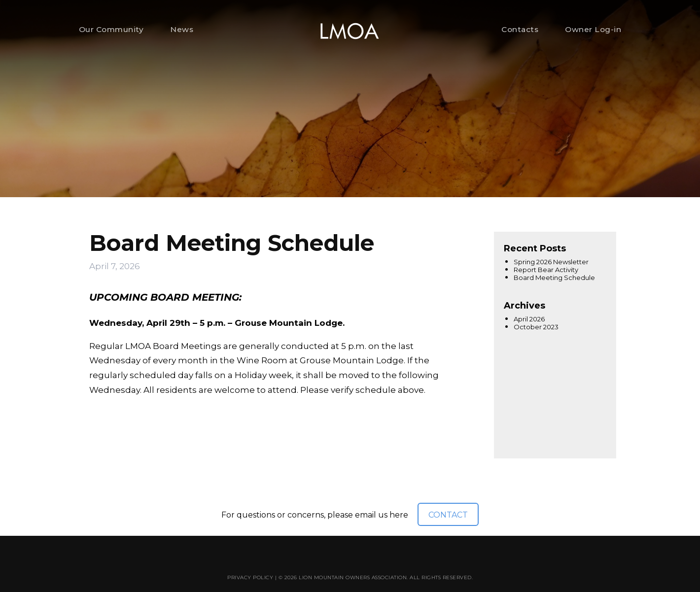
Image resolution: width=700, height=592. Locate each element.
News (182, 29)
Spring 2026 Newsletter (551, 262)
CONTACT (448, 515)
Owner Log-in (593, 29)
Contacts (520, 29)
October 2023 (536, 327)
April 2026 (529, 319)
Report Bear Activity (546, 270)
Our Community (111, 29)
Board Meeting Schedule (554, 278)
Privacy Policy (250, 577)
